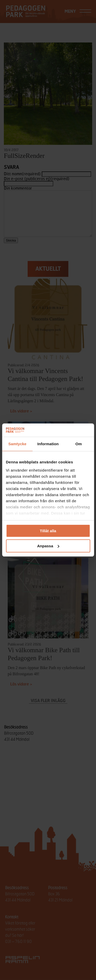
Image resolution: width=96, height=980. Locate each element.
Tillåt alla (48, 531)
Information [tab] (48, 444)
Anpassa (48, 546)
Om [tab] (79, 444)
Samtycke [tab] (17, 444)
